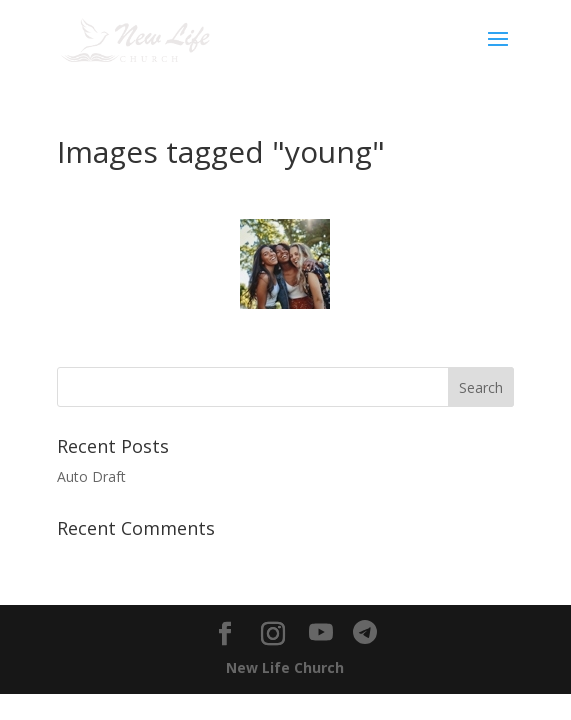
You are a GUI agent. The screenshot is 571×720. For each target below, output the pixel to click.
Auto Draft (91, 476)
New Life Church (285, 667)
